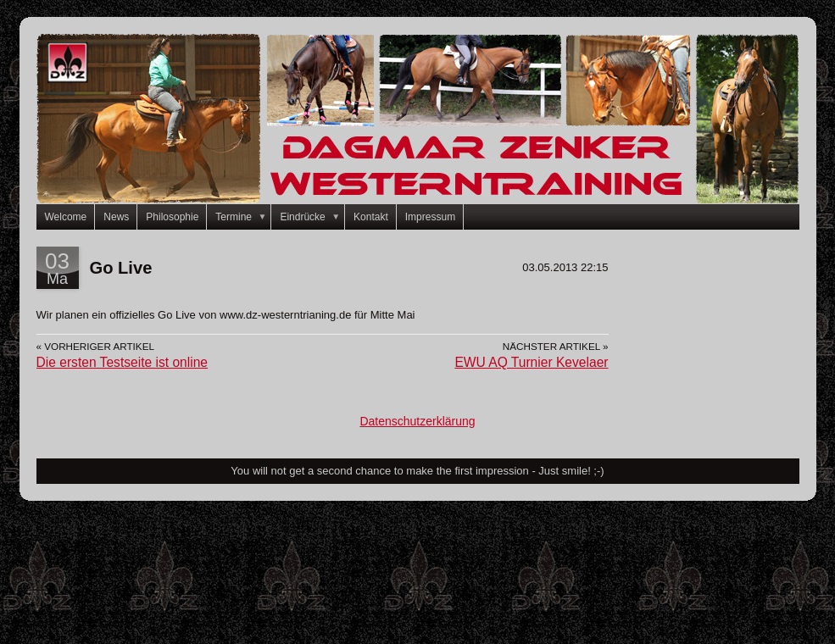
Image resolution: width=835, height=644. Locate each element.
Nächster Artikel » (556, 346)
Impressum (430, 217)
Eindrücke (312, 217)
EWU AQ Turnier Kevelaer (531, 362)
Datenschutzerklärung (417, 421)
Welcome (66, 217)
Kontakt (371, 217)
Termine (243, 217)
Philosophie (172, 217)
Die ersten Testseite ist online (122, 362)
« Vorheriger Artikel (95, 346)
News (116, 217)
